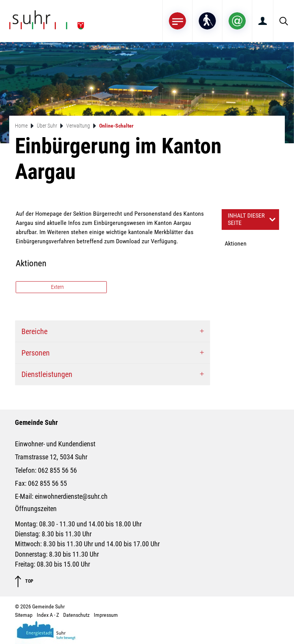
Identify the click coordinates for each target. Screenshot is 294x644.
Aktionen (236, 243)
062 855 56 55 (47, 483)
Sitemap (24, 615)
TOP (24, 581)
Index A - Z (48, 615)
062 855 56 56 (57, 470)
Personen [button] (36, 353)
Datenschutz (76, 615)
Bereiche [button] (34, 331)
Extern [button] (58, 287)
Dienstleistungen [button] (47, 374)
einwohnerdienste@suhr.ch (71, 497)
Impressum (106, 615)
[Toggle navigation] (177, 21)
